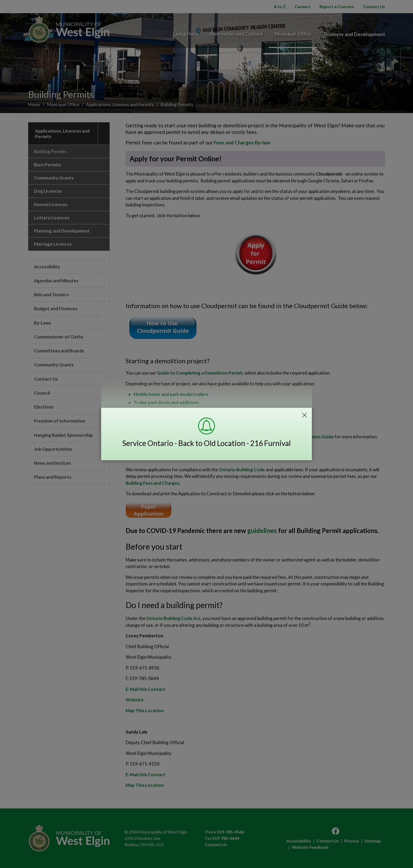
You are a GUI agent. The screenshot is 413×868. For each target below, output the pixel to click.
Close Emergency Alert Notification (304, 415)
